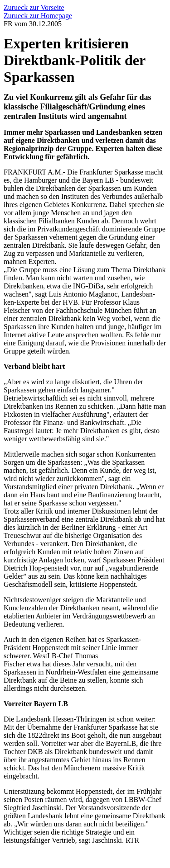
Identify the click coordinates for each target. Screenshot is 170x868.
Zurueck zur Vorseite (34, 7)
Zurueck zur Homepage (38, 16)
